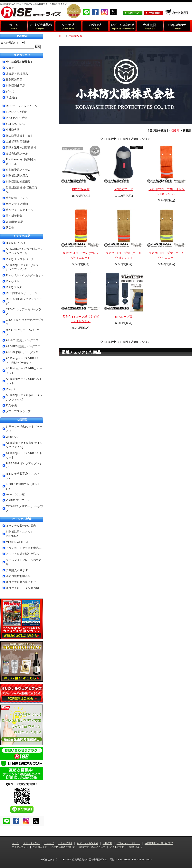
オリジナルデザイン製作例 (22, 588)
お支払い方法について (63, 847)
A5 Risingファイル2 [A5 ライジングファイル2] (24, 267)
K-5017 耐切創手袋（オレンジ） (23, 486)
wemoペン (12, 437)
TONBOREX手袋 (16, 112)
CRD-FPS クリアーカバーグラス (25, 322)
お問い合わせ (136, 847)
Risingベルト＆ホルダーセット (25, 275)
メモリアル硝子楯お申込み (22, 554)
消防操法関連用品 (17, 176)
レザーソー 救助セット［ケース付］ (24, 429)
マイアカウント (20, 847)
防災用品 (11, 97)
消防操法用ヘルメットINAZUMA (20, 534)
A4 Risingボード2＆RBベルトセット (24, 381)
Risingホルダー (15, 287)
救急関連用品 (14, 80)
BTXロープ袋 (124, 316)
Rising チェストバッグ (20, 259)
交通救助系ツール (17, 153)
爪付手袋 (11, 405)
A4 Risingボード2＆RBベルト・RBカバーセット (23, 360)
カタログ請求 (65, 843)
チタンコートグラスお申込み (24, 548)
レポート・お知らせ (88, 843)
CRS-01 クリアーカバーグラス (24, 311)
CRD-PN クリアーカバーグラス (24, 332)
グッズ (10, 92)
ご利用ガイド (40, 847)
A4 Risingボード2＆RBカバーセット (24, 371)
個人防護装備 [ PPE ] (19, 136)
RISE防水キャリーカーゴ (21, 293)
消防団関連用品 (15, 86)
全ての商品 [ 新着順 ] (19, 62)
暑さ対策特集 (14, 216)
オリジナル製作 (32, 843)
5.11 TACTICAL (15, 124)
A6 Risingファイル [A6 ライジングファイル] (24, 397)
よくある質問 (117, 847)
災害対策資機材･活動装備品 (22, 190)
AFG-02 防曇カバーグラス (22, 352)
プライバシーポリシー (128, 843)
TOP (62, 36)
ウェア (10, 68)
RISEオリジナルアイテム (21, 106)
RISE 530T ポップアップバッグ (24, 301)
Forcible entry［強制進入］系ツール (22, 162)
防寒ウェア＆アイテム (20, 210)
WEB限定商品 (14, 222)
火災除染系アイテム (18, 170)
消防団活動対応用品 (18, 182)
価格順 (175, 130)
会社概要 (107, 843)
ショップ (49, 843)
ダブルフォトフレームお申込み (24, 562)
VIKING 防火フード (18, 500)
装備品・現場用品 (17, 74)
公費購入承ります (17, 570)
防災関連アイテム (17, 198)
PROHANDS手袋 (16, 118)
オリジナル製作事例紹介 (21, 582)
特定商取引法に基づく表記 (159, 843)
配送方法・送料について (92, 847)
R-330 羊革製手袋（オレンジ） (22, 476)
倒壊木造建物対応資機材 (21, 147)
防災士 (10, 228)
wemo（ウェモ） (16, 494)
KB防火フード (124, 189)
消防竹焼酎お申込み (18, 576)
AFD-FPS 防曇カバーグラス (23, 346)
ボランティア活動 (17, 204)
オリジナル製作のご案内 (21, 526)
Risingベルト (14, 281)
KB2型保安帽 (81, 189)
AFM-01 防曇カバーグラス (22, 340)
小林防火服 (75, 36)
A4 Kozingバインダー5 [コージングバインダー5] (25, 251)
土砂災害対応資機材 (18, 142)
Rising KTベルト (16, 243)
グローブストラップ (18, 411)
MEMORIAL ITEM (17, 542)
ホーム (15, 843)
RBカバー (12, 389)
